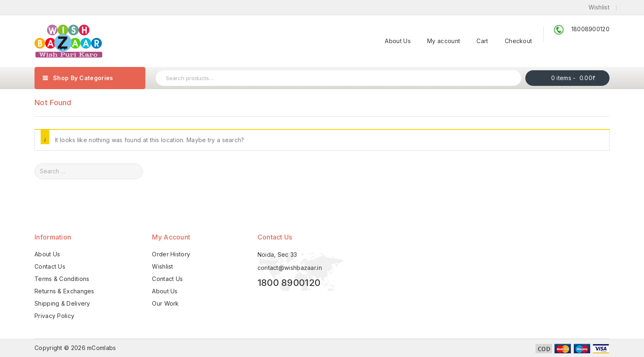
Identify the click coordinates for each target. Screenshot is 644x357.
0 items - (574, 78)
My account (444, 41)
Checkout (518, 41)
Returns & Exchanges (64, 291)
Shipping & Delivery (62, 303)
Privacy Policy (54, 316)
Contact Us (50, 266)
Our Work (165, 303)
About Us (398, 41)
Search (512, 78)
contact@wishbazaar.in (290, 268)
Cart (482, 41)
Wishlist (162, 266)
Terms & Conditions (62, 279)
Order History (171, 254)
